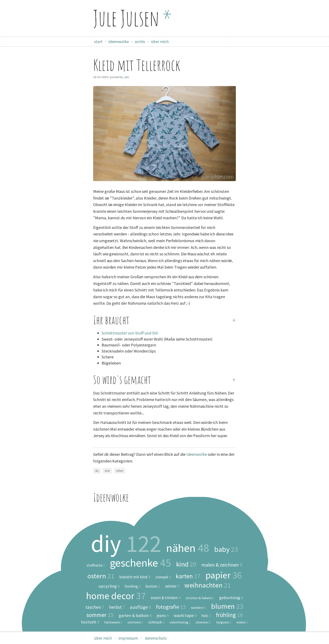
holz (206, 616)
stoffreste (96, 566)
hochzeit (90, 622)
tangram (224, 622)
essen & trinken (166, 598)
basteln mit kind (135, 577)
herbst (117, 607)
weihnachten (208, 585)
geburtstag (231, 598)
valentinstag (180, 622)
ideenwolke (119, 41)
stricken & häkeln (200, 598)
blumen (227, 606)
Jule (126, 77)
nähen (120, 471)
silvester (203, 622)
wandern (198, 608)
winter (172, 586)
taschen (95, 607)
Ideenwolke (197, 454)
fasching (133, 587)
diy (97, 471)
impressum (128, 638)
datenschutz (156, 638)
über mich (160, 41)
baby (226, 549)
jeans (163, 616)
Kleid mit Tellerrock (137, 65)
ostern (101, 576)
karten (188, 576)
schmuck (156, 622)
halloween (113, 622)
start (98, 41)
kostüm (153, 587)
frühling (229, 615)
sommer (100, 615)
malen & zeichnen (222, 565)
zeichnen (135, 622)
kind (107, 471)
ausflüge (140, 607)
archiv (140, 41)
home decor (116, 596)
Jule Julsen (133, 18)
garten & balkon (135, 616)
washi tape (185, 616)
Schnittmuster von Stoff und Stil (130, 333)
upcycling (109, 586)
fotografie (171, 607)
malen (242, 622)
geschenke (140, 563)
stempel (163, 577)
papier (224, 575)
